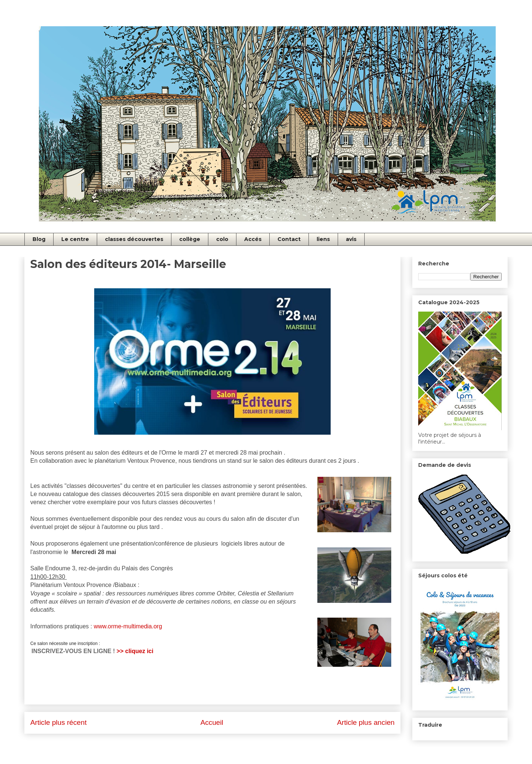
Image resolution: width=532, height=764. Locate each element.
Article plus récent (59, 722)
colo (222, 239)
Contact (289, 239)
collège (190, 239)
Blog (39, 239)
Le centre (75, 239)
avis (351, 239)
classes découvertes (134, 239)
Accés (253, 239)
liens (323, 239)
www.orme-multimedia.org (129, 626)
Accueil (212, 722)
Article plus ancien (366, 722)
